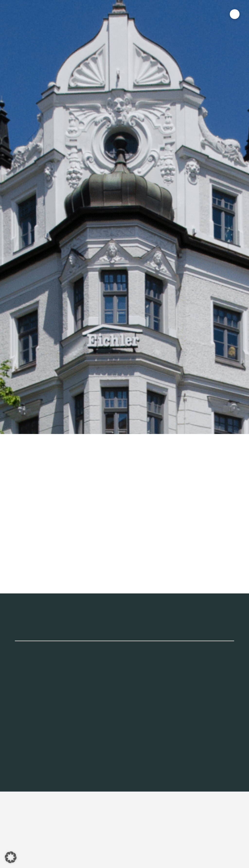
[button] (235, 14)
